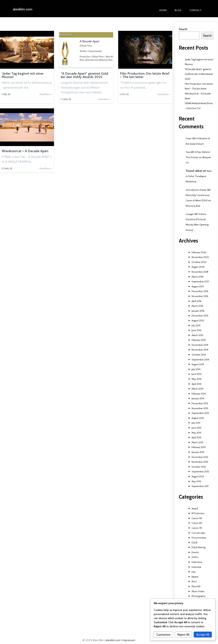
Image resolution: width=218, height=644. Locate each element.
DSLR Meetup (199, 547)
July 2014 (196, 369)
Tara (188, 152)
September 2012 (200, 472)
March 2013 (197, 442)
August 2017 (198, 286)
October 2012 (199, 467)
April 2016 (197, 301)
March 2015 (197, 335)
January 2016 (198, 311)
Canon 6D (197, 523)
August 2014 (198, 364)
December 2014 (200, 345)
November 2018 (200, 272)
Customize (163, 635)
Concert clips (198, 533)
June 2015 (197, 330)
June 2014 (197, 374)
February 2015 (199, 340)
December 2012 (200, 457)
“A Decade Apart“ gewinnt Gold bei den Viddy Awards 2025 (199, 74)
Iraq (193, 572)
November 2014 (200, 350)
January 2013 (198, 452)
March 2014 (197, 389)
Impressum (129, 640)
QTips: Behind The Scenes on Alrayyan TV (198, 157)
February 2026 (199, 252)
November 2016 (200, 296)
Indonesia (197, 562)
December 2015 (200, 316)
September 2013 (200, 413)
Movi (194, 581)
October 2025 (199, 262)
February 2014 (199, 394)
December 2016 (200, 291)
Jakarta (195, 577)
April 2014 (197, 384)
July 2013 (196, 423)
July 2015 (196, 325)
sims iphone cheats (196, 190)
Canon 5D (197, 518)
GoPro (195, 557)
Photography (198, 596)
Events (195, 552)
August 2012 (198, 476)
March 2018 (197, 277)
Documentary (199, 538)
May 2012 (196, 481)
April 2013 (196, 437)
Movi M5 (196, 586)
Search (183, 29)
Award (195, 509)
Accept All (203, 635)
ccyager (190, 214)
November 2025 (200, 257)
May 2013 (196, 433)
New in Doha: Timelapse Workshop (199, 176)
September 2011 (200, 486)
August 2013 (198, 418)
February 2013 (199, 447)
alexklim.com (113, 640)
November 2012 (200, 462)
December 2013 (200, 403)
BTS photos (198, 513)
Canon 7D (197, 528)
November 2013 (200, 408)
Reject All (183, 635)
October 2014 (199, 355)
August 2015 (198, 321)
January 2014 (198, 398)
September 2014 (200, 360)
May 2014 (196, 379)
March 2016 (197, 306)
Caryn (189, 138)
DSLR (194, 543)
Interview (196, 567)
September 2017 (200, 282)
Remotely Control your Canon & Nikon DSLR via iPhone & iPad (198, 200)
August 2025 (198, 267)
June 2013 (196, 428)
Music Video (198, 591)
